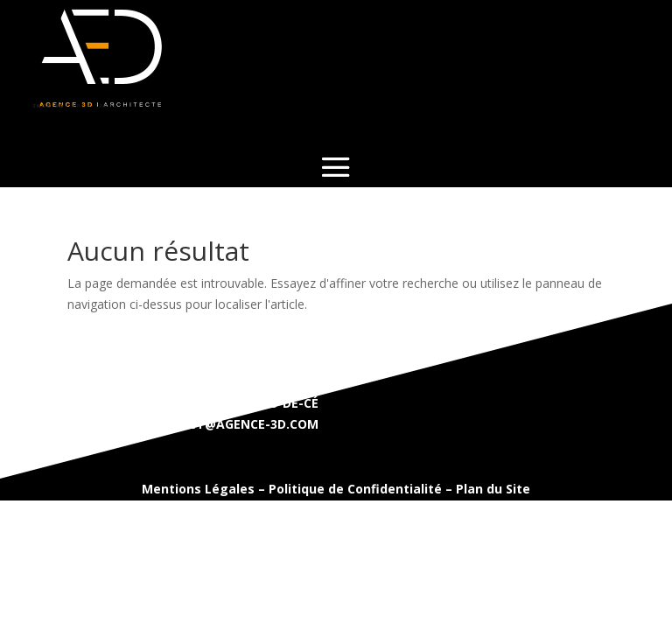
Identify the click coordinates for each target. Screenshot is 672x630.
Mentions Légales (198, 489)
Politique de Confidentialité (355, 489)
